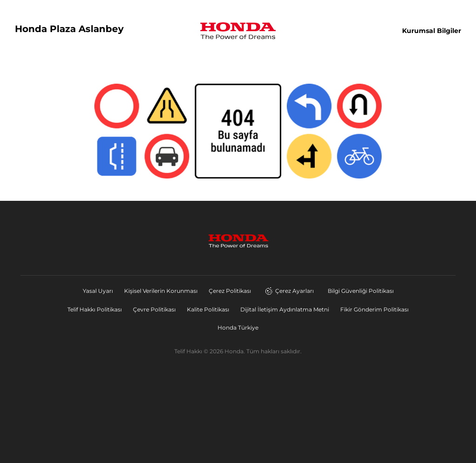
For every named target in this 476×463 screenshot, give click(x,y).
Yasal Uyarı (98, 291)
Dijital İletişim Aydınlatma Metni (285, 309)
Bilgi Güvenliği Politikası (361, 291)
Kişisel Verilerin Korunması (161, 291)
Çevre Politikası (154, 309)
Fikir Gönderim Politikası (374, 309)
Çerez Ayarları (289, 291)
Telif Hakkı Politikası (95, 309)
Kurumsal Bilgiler (432, 31)
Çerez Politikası (230, 291)
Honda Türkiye (238, 327)
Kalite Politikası (208, 309)
